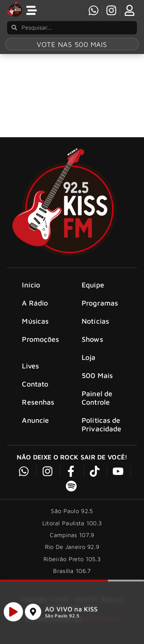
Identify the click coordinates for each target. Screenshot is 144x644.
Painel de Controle (97, 400)
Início (31, 287)
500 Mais (97, 378)
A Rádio (35, 305)
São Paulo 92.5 (62, 619)
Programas (100, 305)
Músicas (35, 323)
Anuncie (35, 423)
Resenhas (38, 404)
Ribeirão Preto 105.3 (72, 561)
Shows (92, 341)
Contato (35, 386)
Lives (30, 368)
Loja (89, 359)
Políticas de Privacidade (102, 427)
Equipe (93, 287)
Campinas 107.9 (72, 537)
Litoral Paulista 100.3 (72, 525)
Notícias (95, 323)
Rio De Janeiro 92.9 (72, 549)
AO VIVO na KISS (71, 612)
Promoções (40, 341)
